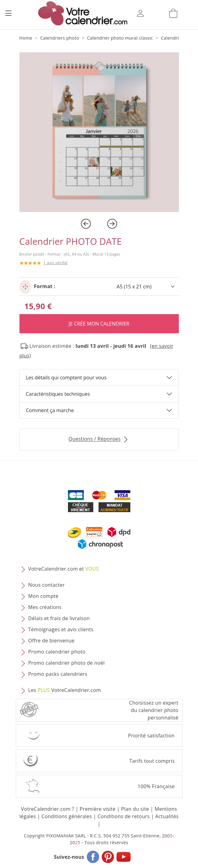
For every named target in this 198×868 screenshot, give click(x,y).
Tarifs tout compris (152, 761)
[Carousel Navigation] (99, 224)
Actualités (167, 816)
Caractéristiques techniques (58, 394)
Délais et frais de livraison (59, 619)
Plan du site (135, 809)
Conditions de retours (124, 816)
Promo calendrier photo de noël (66, 663)
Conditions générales (67, 816)
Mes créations (45, 607)
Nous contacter (46, 585)
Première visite (98, 809)
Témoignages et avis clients (61, 630)
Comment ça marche (50, 410)
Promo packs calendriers (58, 674)
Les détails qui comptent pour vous (66, 378)
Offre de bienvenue (51, 641)
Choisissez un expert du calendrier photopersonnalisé (154, 710)
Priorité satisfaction (152, 736)
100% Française (156, 786)
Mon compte (43, 596)
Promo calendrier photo (57, 652)
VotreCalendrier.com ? (48, 809)
